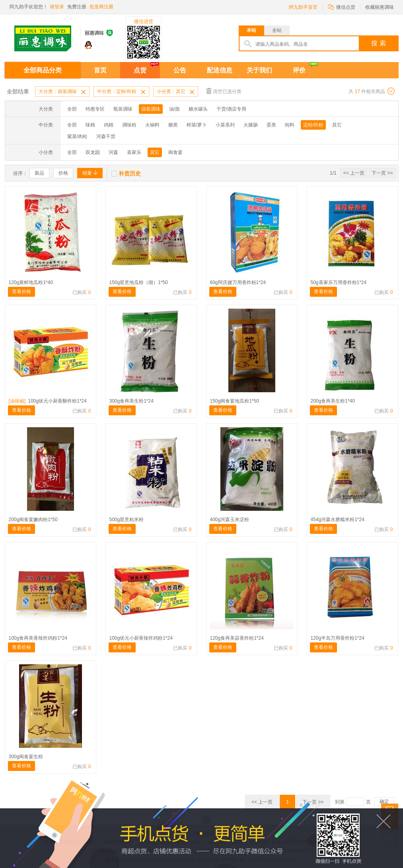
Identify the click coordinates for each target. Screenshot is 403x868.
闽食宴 (175, 152)
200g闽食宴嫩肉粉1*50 (33, 520)
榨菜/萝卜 (197, 125)
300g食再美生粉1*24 (131, 401)
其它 (337, 125)
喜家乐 (134, 152)
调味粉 (129, 125)
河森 (113, 152)
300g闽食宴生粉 (26, 757)
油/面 (174, 109)
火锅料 (152, 125)
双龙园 (93, 152)
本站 (251, 30)
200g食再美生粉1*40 (333, 401)
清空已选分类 (224, 91)
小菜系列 (225, 125)
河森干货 (106, 136)
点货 (140, 70)
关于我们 (259, 70)
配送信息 (220, 70)
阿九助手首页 (303, 7)
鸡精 (109, 125)
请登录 (57, 7)
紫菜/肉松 (77, 136)
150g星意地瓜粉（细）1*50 (139, 282)
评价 (299, 70)
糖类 (173, 125)
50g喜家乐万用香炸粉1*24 (339, 282)
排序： (20, 173)
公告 (180, 70)
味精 (90, 125)
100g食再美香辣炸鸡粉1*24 (38, 638)
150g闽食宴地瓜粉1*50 (235, 401)
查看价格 (21, 292)
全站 (277, 30)
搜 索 (378, 43)
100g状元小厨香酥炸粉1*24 (48, 401)
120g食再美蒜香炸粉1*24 (237, 638)
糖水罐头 (198, 109)
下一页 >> (382, 173)
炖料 (290, 125)
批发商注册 (101, 7)
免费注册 (77, 7)
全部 (72, 109)
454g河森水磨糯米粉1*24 (338, 520)
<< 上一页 (354, 173)
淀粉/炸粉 (313, 125)
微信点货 (342, 7)
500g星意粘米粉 (127, 520)
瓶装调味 (123, 109)
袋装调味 (151, 109)
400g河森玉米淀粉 (230, 520)
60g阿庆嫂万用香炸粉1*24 (238, 282)
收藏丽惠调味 (380, 7)
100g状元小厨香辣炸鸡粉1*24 (141, 638)
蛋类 (271, 125)
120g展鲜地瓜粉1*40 (31, 282)
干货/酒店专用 (231, 109)
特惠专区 (95, 109)
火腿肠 (251, 125)
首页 (100, 70)
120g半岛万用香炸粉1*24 (338, 638)
